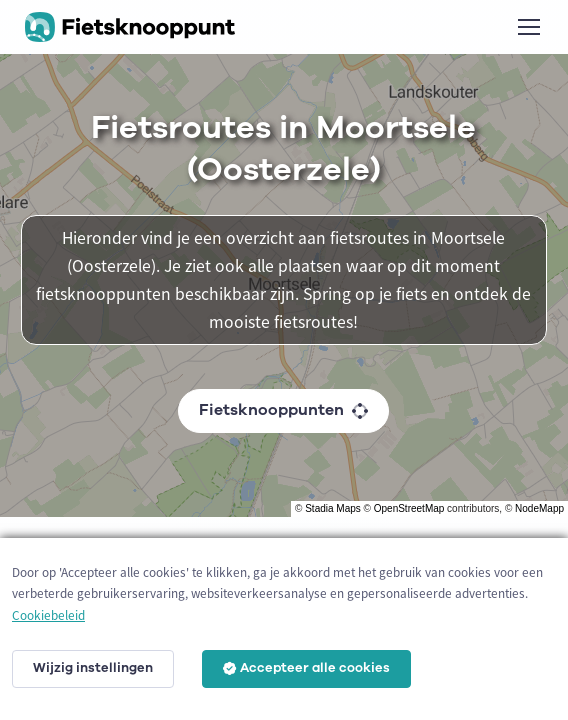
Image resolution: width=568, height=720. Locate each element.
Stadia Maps (333, 508)
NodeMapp (539, 508)
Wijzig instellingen (93, 668)
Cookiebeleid (48, 615)
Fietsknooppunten (283, 410)
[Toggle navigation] (528, 27)
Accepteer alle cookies (306, 668)
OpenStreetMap (409, 508)
